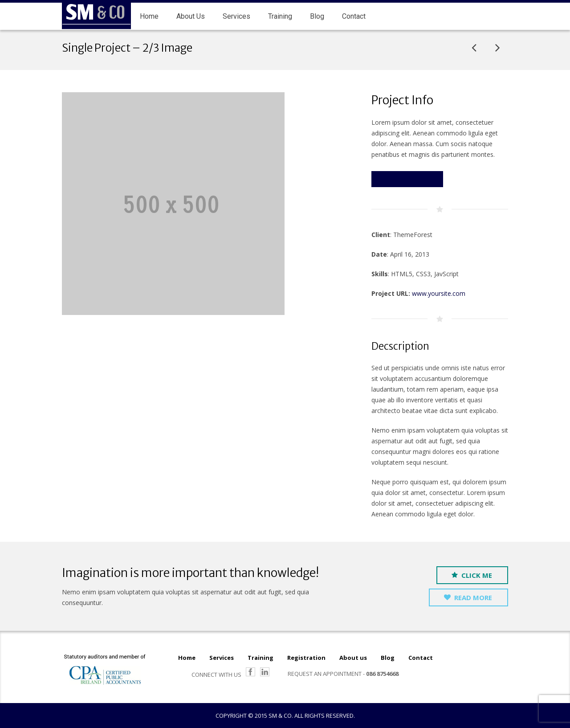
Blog (388, 658)
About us (353, 658)
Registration (306, 658)
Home (187, 658)
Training (261, 658)
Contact (421, 658)
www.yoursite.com (439, 293)
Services (222, 658)
